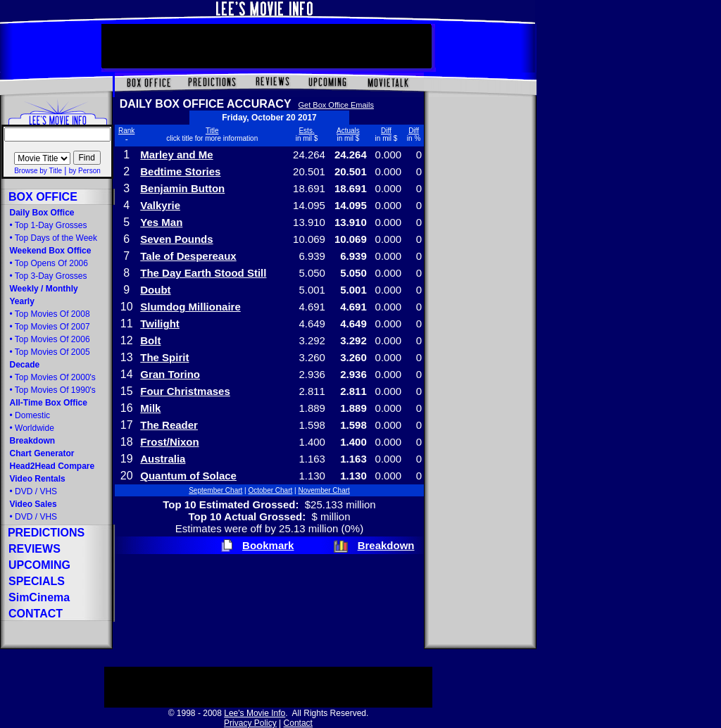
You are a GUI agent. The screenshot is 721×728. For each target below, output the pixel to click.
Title (212, 131)
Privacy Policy (250, 723)
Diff (386, 131)
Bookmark (268, 545)
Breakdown (386, 545)
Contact (298, 723)
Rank (126, 131)
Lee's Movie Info (255, 713)
